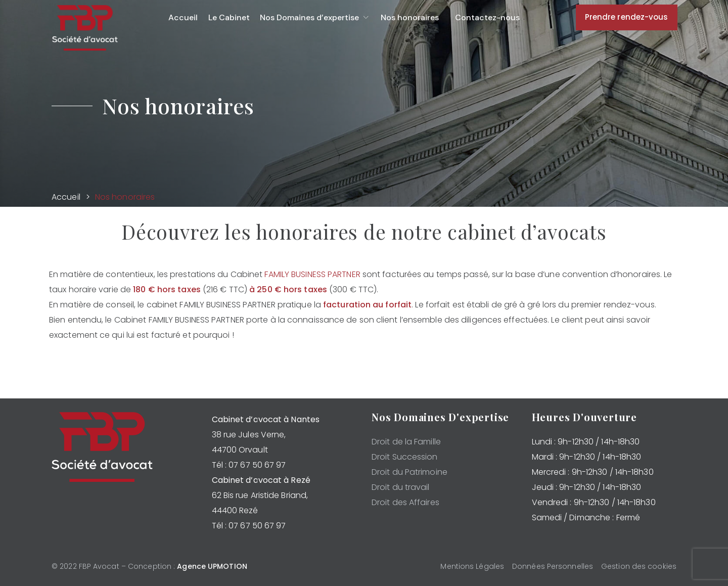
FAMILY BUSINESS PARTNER (312, 274)
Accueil (66, 197)
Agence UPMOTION (212, 566)
